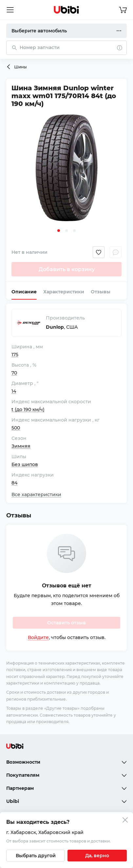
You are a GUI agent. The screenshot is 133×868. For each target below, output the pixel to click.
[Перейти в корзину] (123, 10)
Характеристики (64, 292)
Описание (24, 292)
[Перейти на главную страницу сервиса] (66, 10)
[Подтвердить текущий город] (97, 856)
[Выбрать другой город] (36, 856)
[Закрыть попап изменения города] (125, 821)
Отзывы (101, 292)
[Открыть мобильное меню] (10, 10)
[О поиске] (120, 48)
